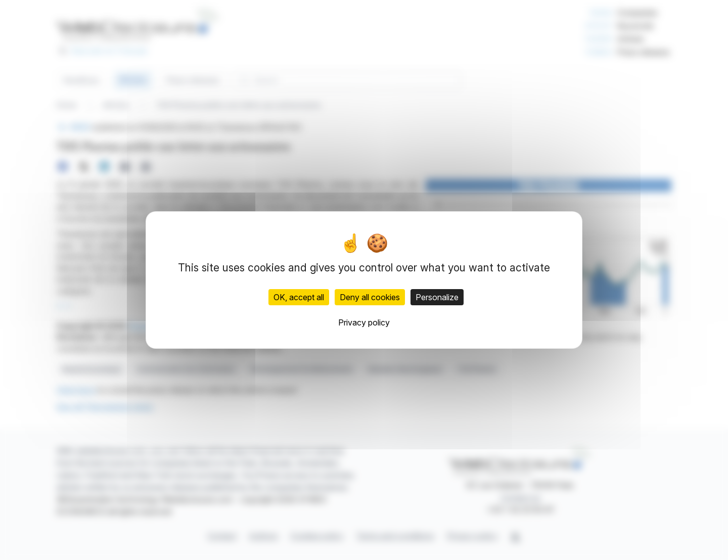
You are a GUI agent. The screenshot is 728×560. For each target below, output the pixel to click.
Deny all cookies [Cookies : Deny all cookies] (370, 297)
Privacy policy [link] (364, 322)
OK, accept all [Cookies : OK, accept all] (299, 297)
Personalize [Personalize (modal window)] (437, 297)
